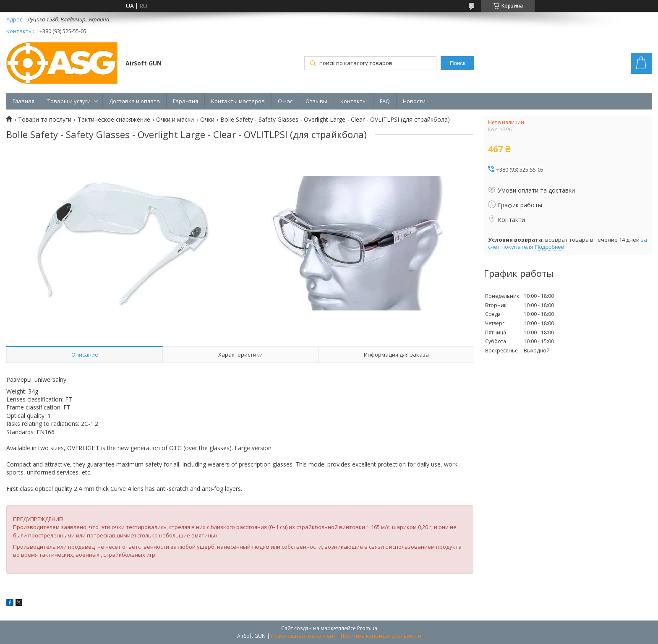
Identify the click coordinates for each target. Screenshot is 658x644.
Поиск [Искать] (458, 63)
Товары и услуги (69, 101)
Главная (23, 101)
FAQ (385, 101)
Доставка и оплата (134, 101)
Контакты (354, 101)
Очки (207, 120)
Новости (414, 101)
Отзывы (316, 101)
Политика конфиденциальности (381, 636)
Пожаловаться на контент (303, 636)
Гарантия (185, 101)
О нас (285, 101)
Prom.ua (367, 628)
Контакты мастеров (238, 101)
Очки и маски (175, 120)
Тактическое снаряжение (114, 120)
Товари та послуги (45, 120)
